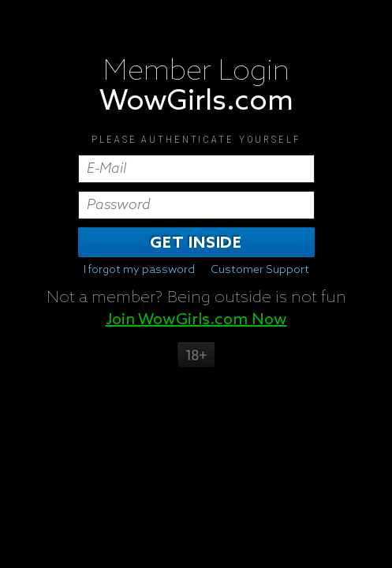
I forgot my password (139, 270)
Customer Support (260, 270)
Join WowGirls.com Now (196, 319)
